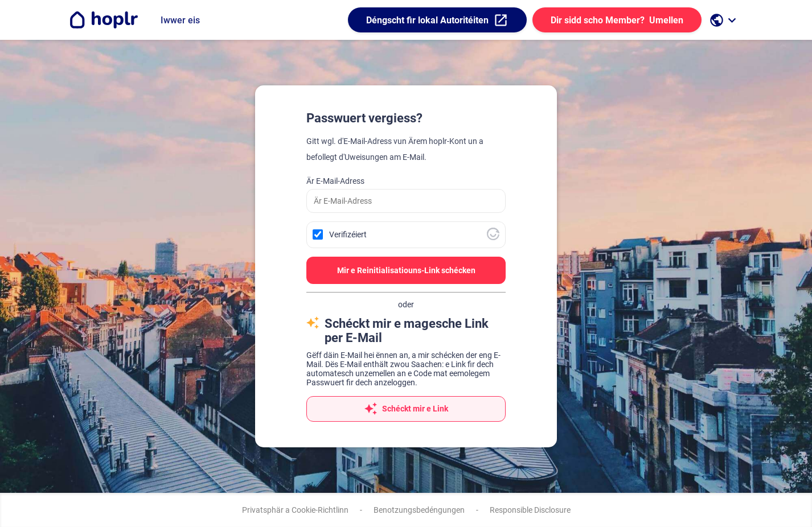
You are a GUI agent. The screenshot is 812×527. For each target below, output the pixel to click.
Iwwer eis (180, 20)
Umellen (617, 20)
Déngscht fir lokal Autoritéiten (437, 20)
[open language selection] (724, 20)
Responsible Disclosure (530, 510)
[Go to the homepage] (103, 20)
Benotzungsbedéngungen (419, 510)
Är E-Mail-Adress (335, 181)
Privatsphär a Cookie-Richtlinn (295, 510)
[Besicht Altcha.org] (493, 237)
